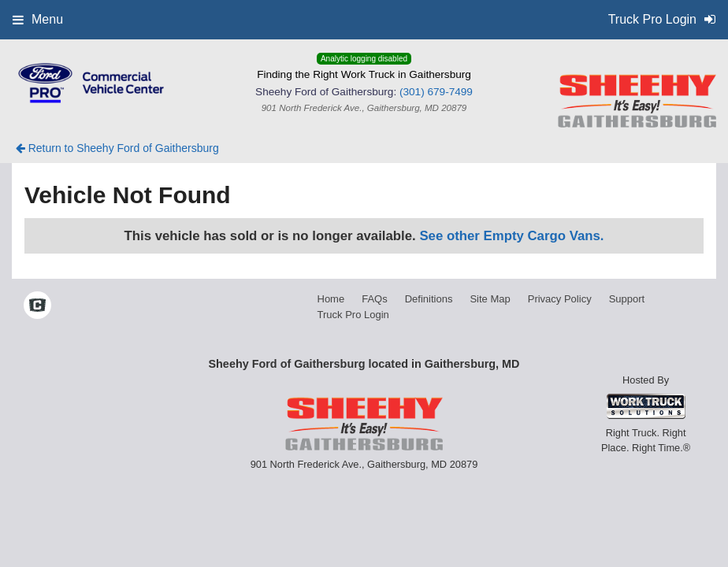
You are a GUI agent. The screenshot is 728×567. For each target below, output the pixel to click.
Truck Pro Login (353, 315)
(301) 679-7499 (436, 92)
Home (331, 299)
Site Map (490, 299)
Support (627, 299)
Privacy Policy (560, 299)
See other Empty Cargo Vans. (511, 236)
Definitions (429, 299)
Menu (38, 19)
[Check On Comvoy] (37, 306)
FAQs (375, 299)
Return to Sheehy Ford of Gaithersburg (117, 148)
